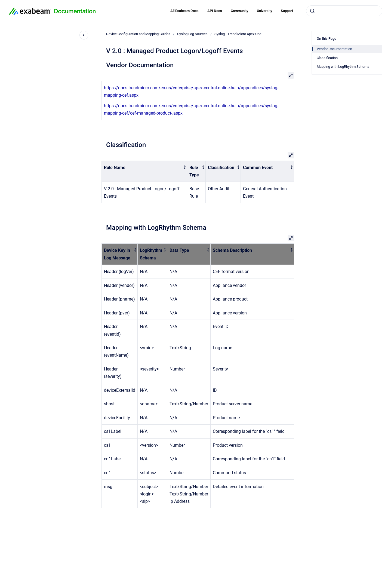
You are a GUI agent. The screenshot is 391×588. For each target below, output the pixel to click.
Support (287, 11)
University (264, 11)
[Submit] (312, 11)
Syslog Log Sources (192, 34)
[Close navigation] (84, 35)
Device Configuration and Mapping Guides (138, 34)
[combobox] (344, 11)
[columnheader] (144, 171)
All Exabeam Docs (184, 11)
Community (239, 11)
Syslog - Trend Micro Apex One (238, 34)
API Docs (215, 11)
